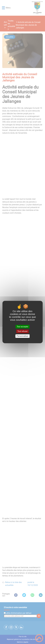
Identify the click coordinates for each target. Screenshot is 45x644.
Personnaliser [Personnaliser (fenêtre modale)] (23, 336)
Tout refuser (22, 331)
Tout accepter (22, 327)
